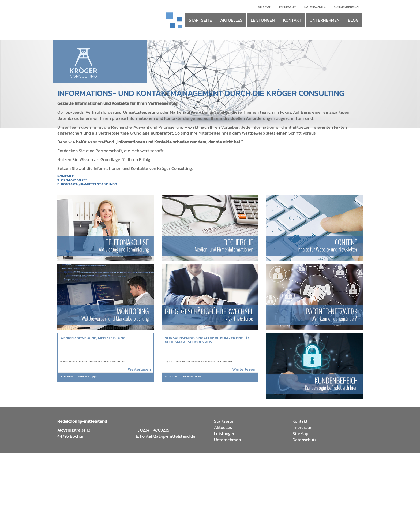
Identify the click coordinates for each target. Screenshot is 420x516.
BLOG (353, 20)
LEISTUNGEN (263, 20)
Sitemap (265, 7)
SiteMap (300, 433)
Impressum (288, 7)
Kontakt (300, 421)
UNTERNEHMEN (325, 20)
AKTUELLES (231, 20)
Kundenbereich (346, 7)
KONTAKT (292, 20)
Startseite (224, 421)
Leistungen (225, 433)
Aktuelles (223, 427)
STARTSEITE (200, 20)
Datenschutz (315, 7)
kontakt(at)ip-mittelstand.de (168, 436)
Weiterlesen (139, 369)
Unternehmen (227, 440)
